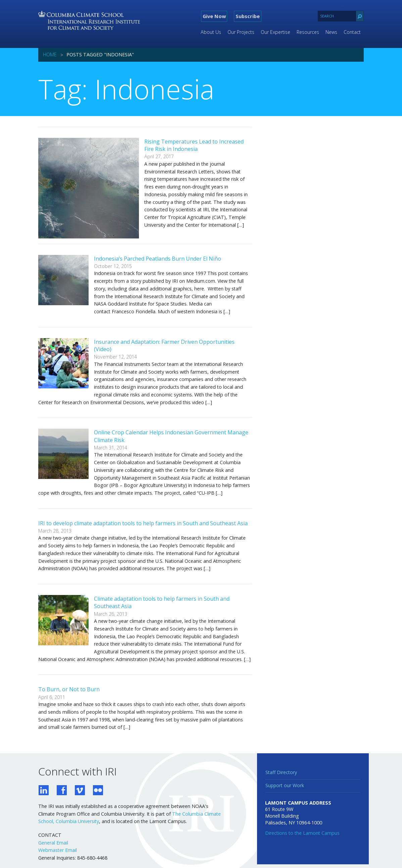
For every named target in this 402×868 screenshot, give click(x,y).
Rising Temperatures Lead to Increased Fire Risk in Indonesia (194, 145)
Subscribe (248, 16)
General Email (53, 843)
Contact (352, 32)
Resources (308, 32)
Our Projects (241, 32)
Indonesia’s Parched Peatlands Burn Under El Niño (158, 259)
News (331, 32)
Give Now (214, 16)
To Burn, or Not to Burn (69, 689)
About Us (211, 32)
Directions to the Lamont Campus (302, 833)
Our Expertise (275, 32)
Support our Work (285, 785)
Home (50, 55)
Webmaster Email (58, 850)
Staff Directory (281, 772)
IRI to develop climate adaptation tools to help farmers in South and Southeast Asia (143, 523)
